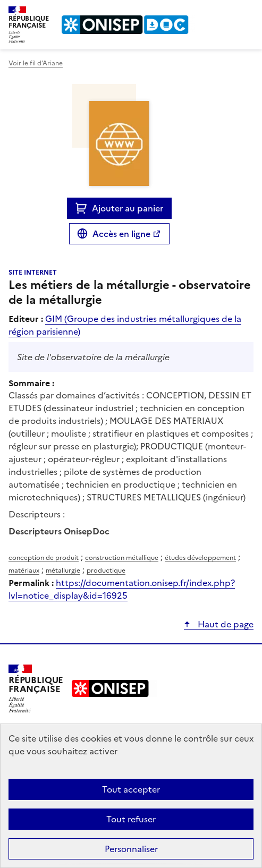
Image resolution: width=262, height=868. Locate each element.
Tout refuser (131, 819)
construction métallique (122, 558)
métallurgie (63, 571)
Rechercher (226, 13)
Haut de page (225, 624)
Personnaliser (131, 849)
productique (106, 571)
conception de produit (44, 558)
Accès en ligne (121, 234)
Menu (247, 13)
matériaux (24, 571)
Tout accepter (131, 789)
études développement (200, 558)
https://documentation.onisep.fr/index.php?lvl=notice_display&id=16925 (122, 589)
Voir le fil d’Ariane (36, 63)
